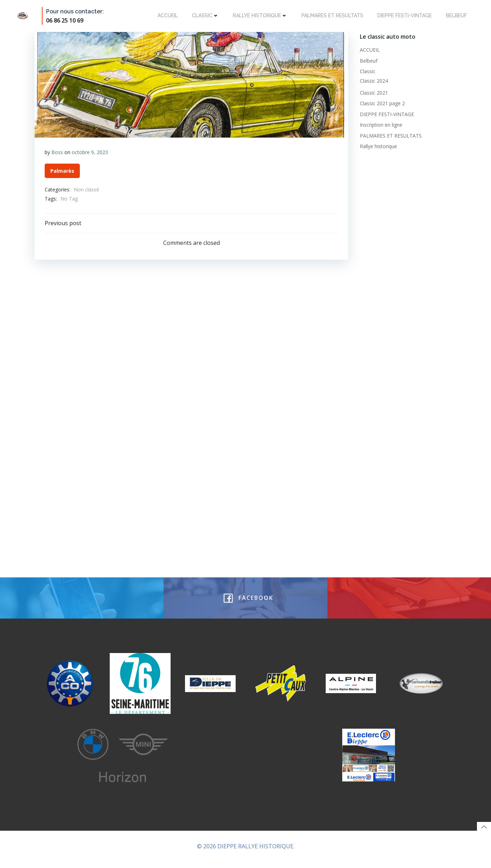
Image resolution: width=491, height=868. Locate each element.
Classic (205, 15)
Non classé (87, 190)
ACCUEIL (167, 15)
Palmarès (62, 171)
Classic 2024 (373, 80)
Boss (57, 152)
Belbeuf (456, 15)
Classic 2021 (373, 92)
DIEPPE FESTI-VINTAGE (404, 15)
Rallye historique (259, 15)
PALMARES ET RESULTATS (332, 15)
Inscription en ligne (380, 124)
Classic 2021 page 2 (382, 103)
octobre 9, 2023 (90, 152)
